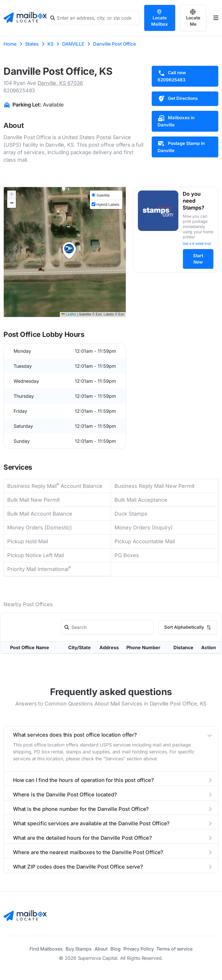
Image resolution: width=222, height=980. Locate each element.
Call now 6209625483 (172, 76)
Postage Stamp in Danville (181, 147)
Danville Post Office (114, 44)
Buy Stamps (79, 949)
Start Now (198, 259)
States (32, 44)
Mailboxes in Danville (176, 121)
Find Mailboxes (46, 949)
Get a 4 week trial (197, 243)
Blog (115, 949)
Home (10, 44)
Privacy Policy (139, 949)
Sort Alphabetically (188, 627)
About (101, 949)
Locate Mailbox (160, 18)
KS (50, 44)
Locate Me (193, 18)
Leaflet (69, 314)
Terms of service (174, 949)
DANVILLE (73, 44)
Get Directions (178, 99)
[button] (69, 251)
